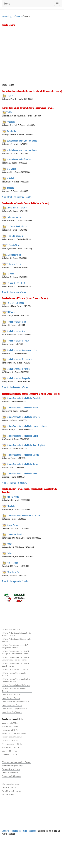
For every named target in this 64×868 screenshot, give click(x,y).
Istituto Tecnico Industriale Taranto (16, 685)
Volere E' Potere (13, 497)
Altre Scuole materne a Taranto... (15, 292)
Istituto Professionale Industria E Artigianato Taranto (15, 646)
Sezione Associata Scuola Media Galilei (22, 436)
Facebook (32, 831)
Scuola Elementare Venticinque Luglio (21, 350)
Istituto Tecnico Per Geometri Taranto (14, 690)
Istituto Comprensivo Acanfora (19, 159)
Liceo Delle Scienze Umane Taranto (16, 702)
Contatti (5, 831)
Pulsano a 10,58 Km (10, 726)
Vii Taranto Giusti (14, 264)
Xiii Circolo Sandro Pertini (17, 226)
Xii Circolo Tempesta (15, 236)
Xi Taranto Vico (13, 245)
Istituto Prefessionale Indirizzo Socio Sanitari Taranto (16, 634)
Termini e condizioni (19, 831)
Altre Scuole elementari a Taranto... (16, 387)
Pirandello (11, 122)
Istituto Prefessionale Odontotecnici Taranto (16, 640)
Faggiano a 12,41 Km (10, 730)
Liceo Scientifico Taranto (12, 712)
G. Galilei (10, 178)
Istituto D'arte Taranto (11, 629)
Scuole (7, 3)
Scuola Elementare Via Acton (18, 340)
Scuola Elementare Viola (16, 322)
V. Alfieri (10, 112)
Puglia (11, 16)
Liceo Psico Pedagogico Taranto (15, 709)
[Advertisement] (25, 55)
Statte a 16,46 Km (9, 751)
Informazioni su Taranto (11, 784)
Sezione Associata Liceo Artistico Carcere (23, 515)
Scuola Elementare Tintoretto (18, 369)
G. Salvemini (11, 169)
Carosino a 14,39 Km (10, 740)
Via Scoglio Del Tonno (15, 303)
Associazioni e (12, 776)
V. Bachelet (11, 506)
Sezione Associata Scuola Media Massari (23, 407)
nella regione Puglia (13, 766)
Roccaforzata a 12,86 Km (12, 737)
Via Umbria (11, 274)
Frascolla (10, 188)
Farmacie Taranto (9, 787)
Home (4, 16)
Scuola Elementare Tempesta (18, 378)
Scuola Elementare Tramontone (19, 359)
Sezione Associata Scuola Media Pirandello (24, 398)
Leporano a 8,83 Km (10, 723)
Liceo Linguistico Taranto (12, 705)
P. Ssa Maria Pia (13, 572)
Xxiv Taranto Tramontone (16, 208)
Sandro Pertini (12, 525)
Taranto (18, 16)
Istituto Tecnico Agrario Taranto (15, 669)
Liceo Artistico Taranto (11, 695)
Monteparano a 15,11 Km (12, 744)
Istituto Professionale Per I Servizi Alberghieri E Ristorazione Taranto (15, 652)
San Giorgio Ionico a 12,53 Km (14, 733)
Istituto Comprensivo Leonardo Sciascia (22, 141)
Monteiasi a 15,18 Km (11, 747)
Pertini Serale (12, 563)
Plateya (9, 544)
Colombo (10, 95)
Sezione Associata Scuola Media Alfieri (22, 473)
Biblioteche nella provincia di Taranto (17, 762)
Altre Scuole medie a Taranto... (14, 483)
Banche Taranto (8, 794)
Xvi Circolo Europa (14, 217)
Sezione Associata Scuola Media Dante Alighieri (26, 445)
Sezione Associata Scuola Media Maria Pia (23, 417)
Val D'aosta (11, 312)
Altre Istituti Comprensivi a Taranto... (17, 197)
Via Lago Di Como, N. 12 (16, 283)
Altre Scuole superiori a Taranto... (15, 581)
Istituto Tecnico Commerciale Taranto (14, 674)
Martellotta (11, 131)
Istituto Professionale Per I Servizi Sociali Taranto (15, 665)
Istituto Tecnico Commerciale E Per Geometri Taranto (16, 680)
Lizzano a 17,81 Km (10, 754)
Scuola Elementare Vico (16, 331)
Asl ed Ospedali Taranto (11, 791)
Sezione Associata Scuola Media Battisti (23, 464)
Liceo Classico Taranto (11, 698)
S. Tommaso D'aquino (15, 534)
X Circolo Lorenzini (14, 255)
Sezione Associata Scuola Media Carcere (23, 455)
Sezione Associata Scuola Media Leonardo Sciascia (27, 426)
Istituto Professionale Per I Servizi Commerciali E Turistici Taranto (15, 659)
